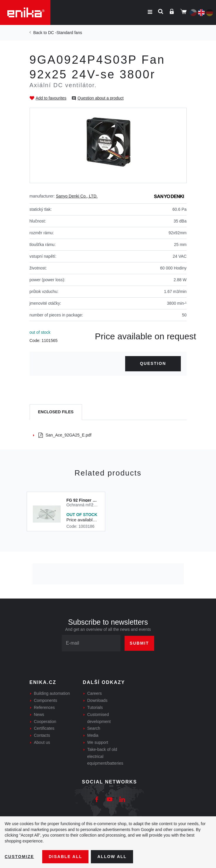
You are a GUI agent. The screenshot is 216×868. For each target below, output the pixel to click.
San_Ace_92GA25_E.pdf (65, 435)
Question (153, 363)
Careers (95, 693)
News (39, 714)
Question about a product (100, 98)
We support (98, 742)
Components (46, 700)
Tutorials (95, 707)
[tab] (56, 412)
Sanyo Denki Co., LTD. (77, 196)
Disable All (65, 857)
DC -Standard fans (65, 33)
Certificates (44, 728)
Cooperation (45, 722)
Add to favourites (51, 98)
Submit (140, 643)
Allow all (112, 857)
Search (94, 728)
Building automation (52, 693)
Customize (19, 857)
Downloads (97, 700)
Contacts (42, 735)
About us (42, 742)
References (45, 707)
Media (93, 735)
